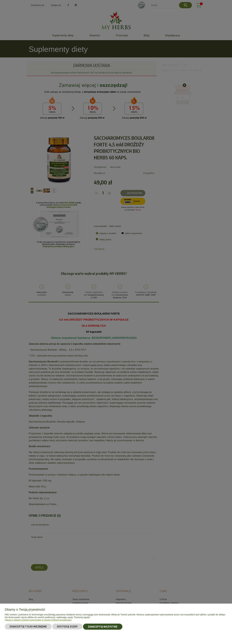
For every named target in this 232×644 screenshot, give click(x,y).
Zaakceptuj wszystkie (103, 627)
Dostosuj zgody (67, 627)
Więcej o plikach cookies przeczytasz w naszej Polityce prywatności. (38, 620)
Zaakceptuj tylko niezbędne (28, 627)
